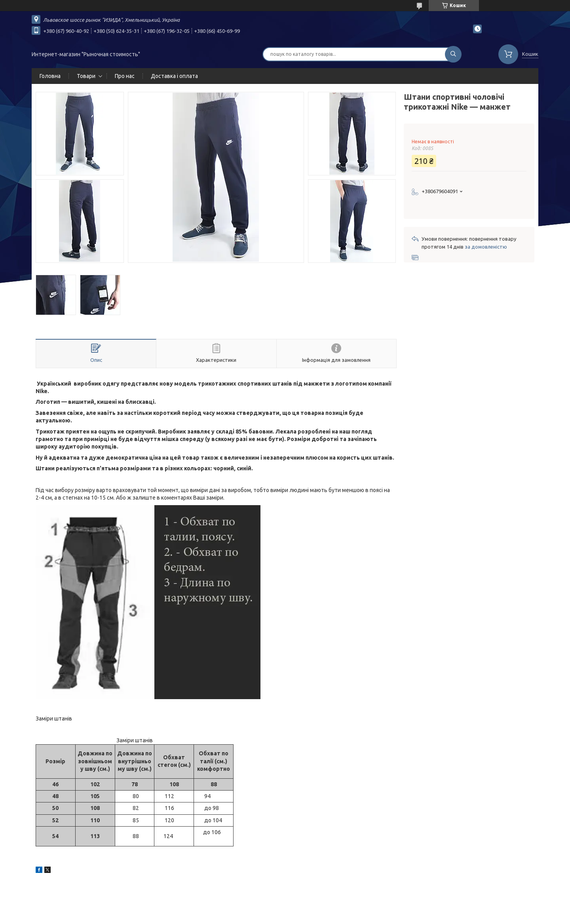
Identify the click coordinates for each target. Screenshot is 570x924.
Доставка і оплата (174, 76)
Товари (86, 76)
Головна (50, 76)
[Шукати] (453, 54)
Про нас (125, 76)
